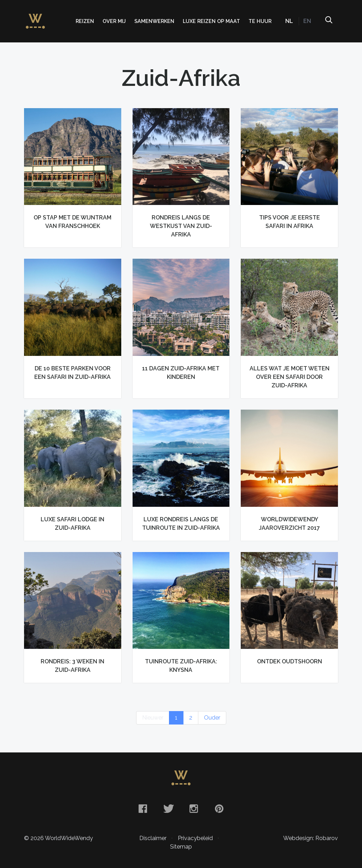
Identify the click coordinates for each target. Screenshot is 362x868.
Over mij (114, 21)
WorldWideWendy (35, 18)
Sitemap (181, 847)
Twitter (168, 809)
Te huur (260, 21)
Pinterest (219, 809)
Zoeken (328, 21)
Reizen (85, 21)
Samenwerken (154, 21)
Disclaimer (153, 838)
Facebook (143, 809)
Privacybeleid (195, 838)
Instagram (194, 809)
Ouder (212, 718)
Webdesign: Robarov (311, 838)
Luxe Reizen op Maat (211, 21)
